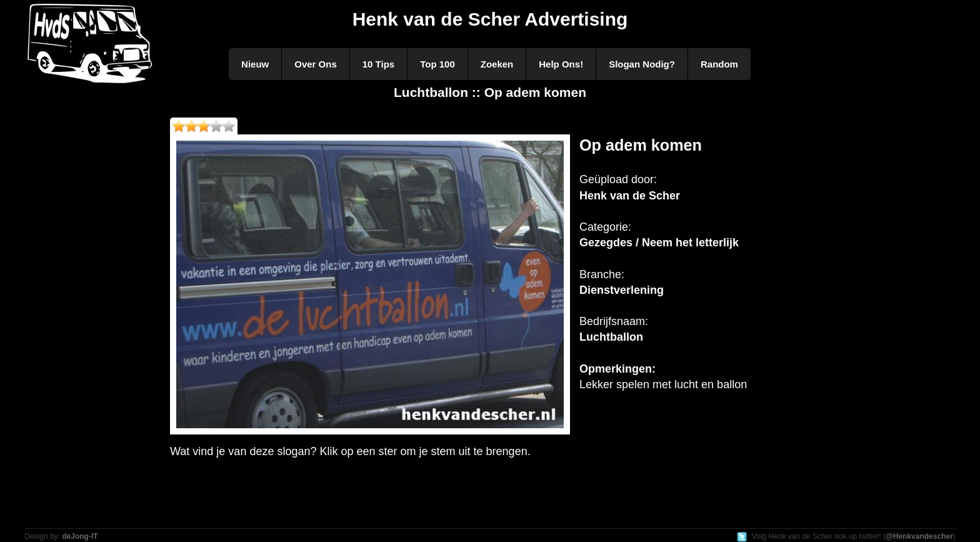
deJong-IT (80, 536)
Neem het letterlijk (690, 243)
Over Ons (316, 64)
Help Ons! (561, 64)
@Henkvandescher (919, 536)
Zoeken (497, 64)
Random (719, 64)
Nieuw (255, 64)
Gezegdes (606, 243)
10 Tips (378, 64)
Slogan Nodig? (642, 64)
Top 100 (437, 64)
